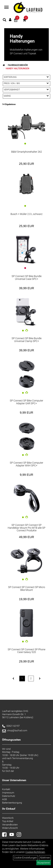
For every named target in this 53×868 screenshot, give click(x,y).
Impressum (8, 793)
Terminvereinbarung (22, 758)
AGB (4, 799)
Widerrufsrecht (10, 828)
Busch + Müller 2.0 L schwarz (26, 214)
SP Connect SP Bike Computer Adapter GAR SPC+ (26, 402)
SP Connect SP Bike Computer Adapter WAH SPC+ (26, 464)
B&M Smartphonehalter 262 (27, 152)
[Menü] (6, 8)
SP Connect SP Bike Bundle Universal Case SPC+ (27, 278)
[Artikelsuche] (4, 20)
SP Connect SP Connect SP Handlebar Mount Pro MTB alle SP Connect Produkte (26, 528)
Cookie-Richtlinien (35, 852)
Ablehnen (45, 858)
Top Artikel (8, 821)
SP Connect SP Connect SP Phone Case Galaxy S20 (26, 651)
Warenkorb (8, 818)
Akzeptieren (44, 863)
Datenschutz (9, 796)
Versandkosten (10, 825)
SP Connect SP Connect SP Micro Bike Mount (27, 589)
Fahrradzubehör (18, 65)
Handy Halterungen (17, 68)
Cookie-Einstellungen (25, 858)
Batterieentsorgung (12, 803)
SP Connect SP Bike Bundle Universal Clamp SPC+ (27, 340)
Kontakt (6, 789)
